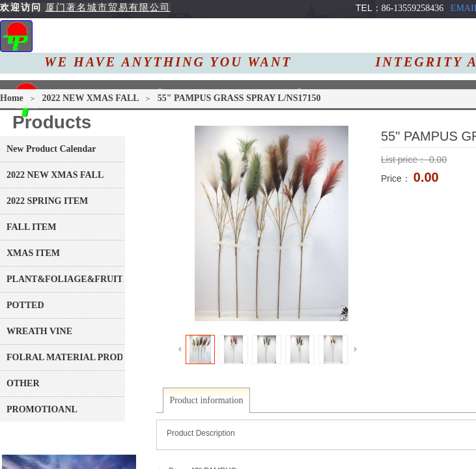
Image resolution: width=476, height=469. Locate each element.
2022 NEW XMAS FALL (91, 98)
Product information (206, 400)
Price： (397, 178)
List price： (405, 160)
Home (12, 98)
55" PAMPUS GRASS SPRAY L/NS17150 (239, 98)
